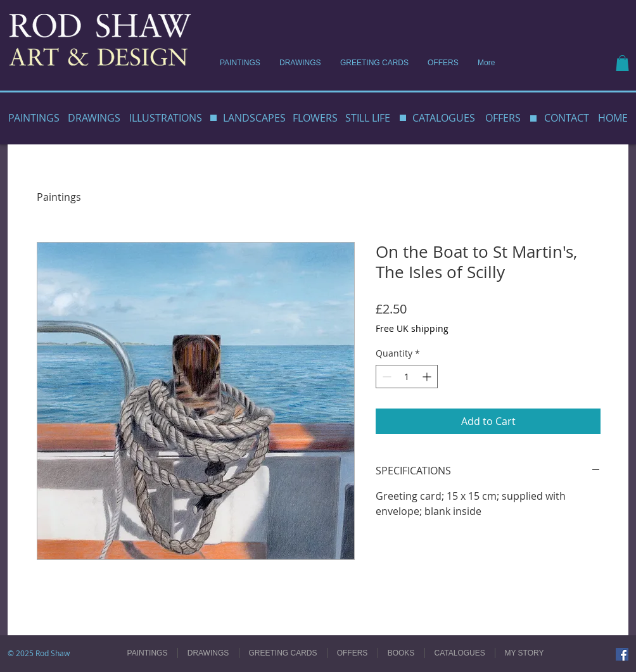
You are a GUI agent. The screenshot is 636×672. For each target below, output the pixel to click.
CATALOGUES (444, 118)
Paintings (59, 197)
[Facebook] (622, 654)
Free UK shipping (412, 328)
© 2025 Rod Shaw (39, 653)
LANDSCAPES (254, 118)
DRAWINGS (94, 118)
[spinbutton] (407, 377)
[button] (622, 63)
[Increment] (428, 377)
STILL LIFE (368, 118)
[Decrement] (385, 377)
